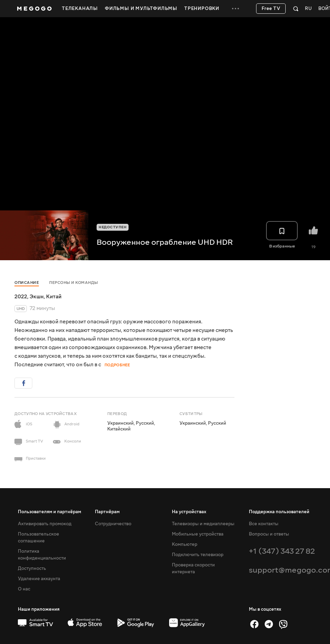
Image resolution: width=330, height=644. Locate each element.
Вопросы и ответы (269, 534)
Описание (27, 283)
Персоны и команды (74, 283)
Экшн (37, 297)
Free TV (271, 9)
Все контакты (264, 524)
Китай (54, 297)
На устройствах (189, 512)
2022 (21, 297)
